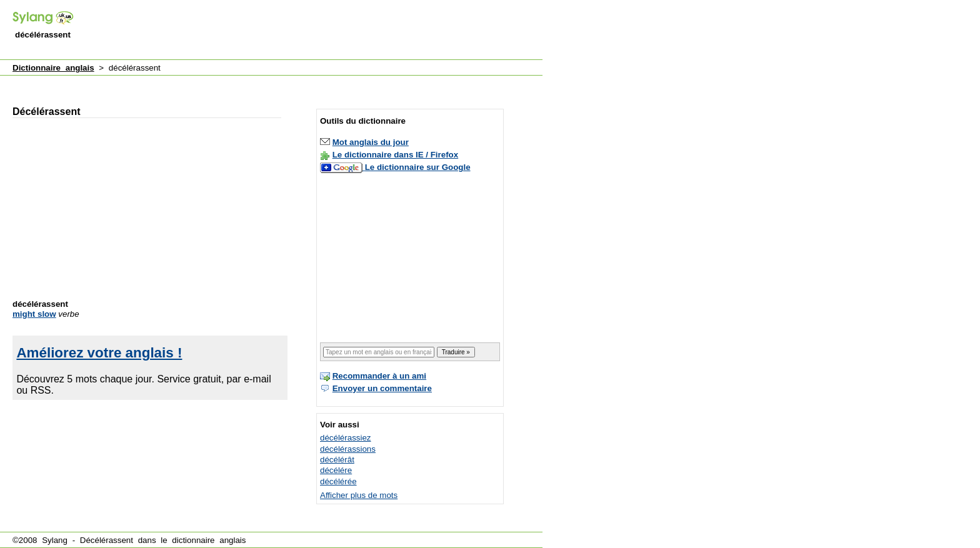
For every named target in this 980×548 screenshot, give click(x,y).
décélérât (337, 460)
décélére (336, 470)
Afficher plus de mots (359, 495)
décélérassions (348, 449)
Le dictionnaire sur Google (418, 167)
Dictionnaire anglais (53, 68)
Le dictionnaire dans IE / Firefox (395, 155)
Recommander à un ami (379, 376)
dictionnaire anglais (209, 540)
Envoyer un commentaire (382, 388)
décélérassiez (346, 438)
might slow (34, 314)
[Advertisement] (315, 31)
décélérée (338, 481)
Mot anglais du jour (371, 142)
